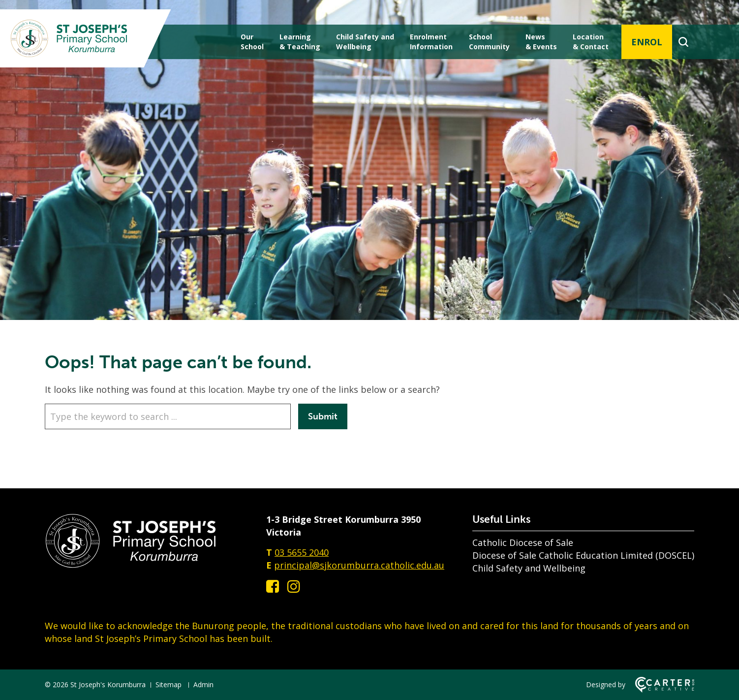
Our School (252, 42)
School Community (489, 42)
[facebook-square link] (273, 586)
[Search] (683, 42)
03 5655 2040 (302, 552)
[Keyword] (168, 416)
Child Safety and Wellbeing (529, 568)
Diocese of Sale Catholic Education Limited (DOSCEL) (583, 555)
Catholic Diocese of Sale (523, 542)
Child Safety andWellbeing (365, 42)
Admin (203, 684)
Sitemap (169, 684)
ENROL (647, 42)
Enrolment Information (431, 42)
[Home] (131, 565)
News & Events (541, 42)
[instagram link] (294, 586)
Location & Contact (591, 42)
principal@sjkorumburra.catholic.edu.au (359, 565)
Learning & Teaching (300, 42)
